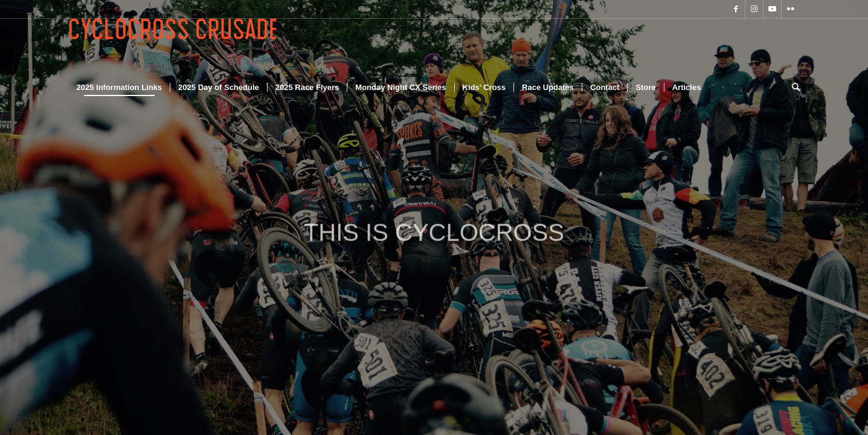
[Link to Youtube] (772, 9)
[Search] (792, 88)
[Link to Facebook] (736, 9)
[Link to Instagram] (754, 9)
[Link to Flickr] (791, 9)
